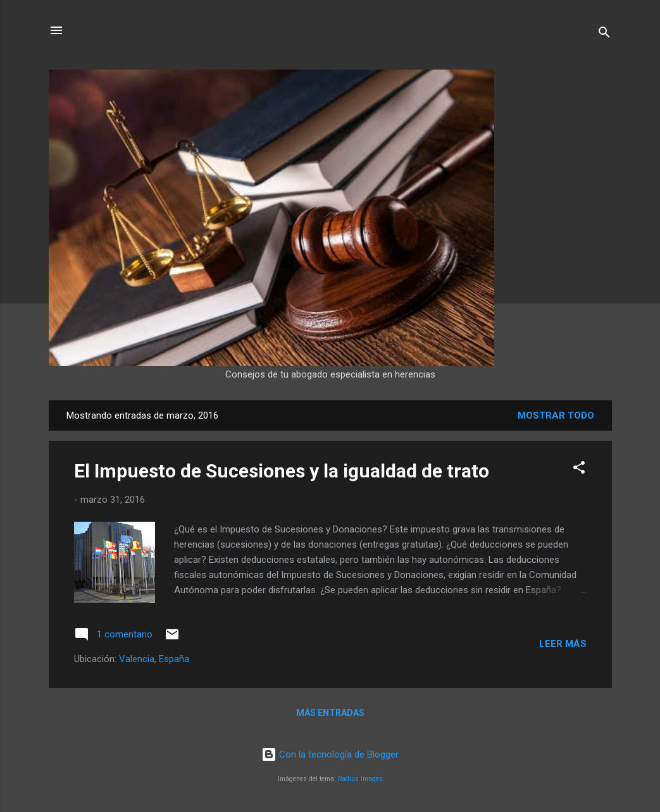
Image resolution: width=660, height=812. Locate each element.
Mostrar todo (556, 415)
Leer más (563, 644)
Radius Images (360, 779)
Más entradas (330, 713)
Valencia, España (154, 659)
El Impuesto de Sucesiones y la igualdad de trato (282, 471)
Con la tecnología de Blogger (330, 754)
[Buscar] (604, 34)
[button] (579, 470)
